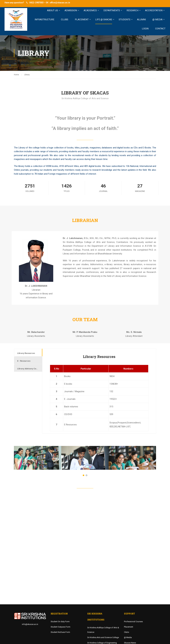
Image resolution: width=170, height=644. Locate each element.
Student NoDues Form (60, 632)
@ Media (128, 637)
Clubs (127, 632)
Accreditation (154, 10)
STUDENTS (125, 20)
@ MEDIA (157, 20)
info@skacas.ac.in (30, 624)
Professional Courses (133, 622)
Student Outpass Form (60, 627)
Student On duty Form (60, 622)
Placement (129, 627)
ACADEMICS (90, 10)
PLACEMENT (82, 20)
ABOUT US (52, 10)
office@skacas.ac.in (60, 3)
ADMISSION (71, 10)
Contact (160, 29)
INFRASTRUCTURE (44, 20)
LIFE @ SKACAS (104, 20)
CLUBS (65, 20)
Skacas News (130, 643)
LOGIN (145, 29)
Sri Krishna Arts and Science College (103, 637)
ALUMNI (141, 20)
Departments (112, 10)
